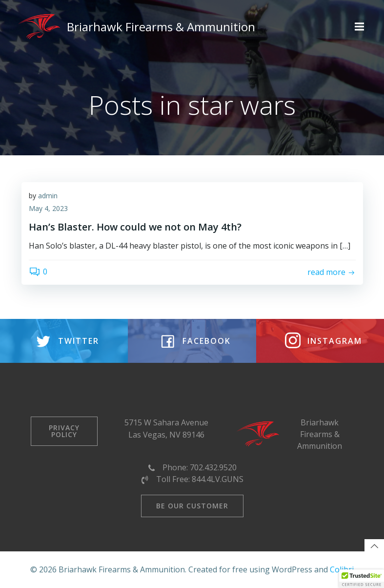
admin (48, 196)
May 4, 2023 (48, 208)
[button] (362, 579)
